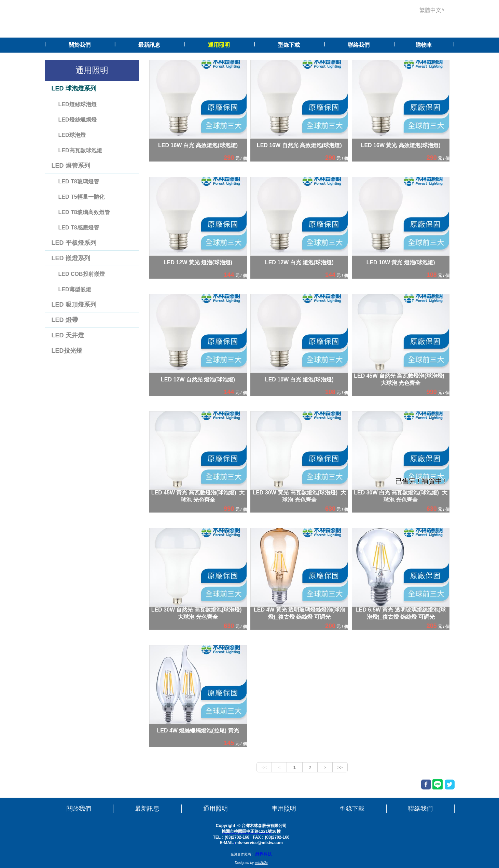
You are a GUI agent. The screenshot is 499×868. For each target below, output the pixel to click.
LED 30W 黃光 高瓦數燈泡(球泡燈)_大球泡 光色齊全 (299, 496)
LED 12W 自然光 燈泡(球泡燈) (198, 379)
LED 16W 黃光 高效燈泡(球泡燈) (401, 145)
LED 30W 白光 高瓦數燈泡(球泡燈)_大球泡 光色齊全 (401, 496)
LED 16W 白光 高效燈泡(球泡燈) (198, 145)
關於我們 (79, 809)
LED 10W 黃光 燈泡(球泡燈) (401, 262)
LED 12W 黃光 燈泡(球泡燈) (198, 262)
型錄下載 (352, 809)
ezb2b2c (261, 863)
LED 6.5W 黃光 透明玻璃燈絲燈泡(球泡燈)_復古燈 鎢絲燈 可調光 (401, 613)
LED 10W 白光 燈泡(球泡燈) (299, 379)
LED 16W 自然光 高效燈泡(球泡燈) (299, 145)
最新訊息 (147, 809)
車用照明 (284, 809)
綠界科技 (264, 854)
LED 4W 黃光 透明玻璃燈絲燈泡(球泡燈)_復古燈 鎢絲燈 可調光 (299, 613)
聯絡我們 (420, 809)
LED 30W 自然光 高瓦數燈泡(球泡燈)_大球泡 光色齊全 (198, 613)
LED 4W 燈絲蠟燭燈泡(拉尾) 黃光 (198, 731)
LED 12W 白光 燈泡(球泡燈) (299, 262)
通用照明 (216, 809)
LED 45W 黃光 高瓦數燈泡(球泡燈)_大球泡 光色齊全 (198, 496)
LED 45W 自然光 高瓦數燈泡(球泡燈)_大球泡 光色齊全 (401, 379)
